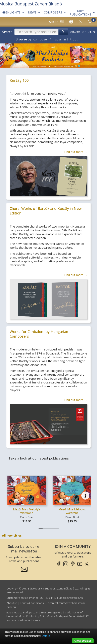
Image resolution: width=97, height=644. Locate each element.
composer (41, 39)
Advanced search (82, 32)
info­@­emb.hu (75, 598)
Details (46, 636)
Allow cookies (83, 641)
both (76, 39)
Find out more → (76, 152)
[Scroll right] (85, 496)
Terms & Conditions (32, 603)
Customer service (17, 598)
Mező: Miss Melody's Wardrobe (27, 511)
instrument (60, 39)
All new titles (12, 535)
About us (12, 603)
